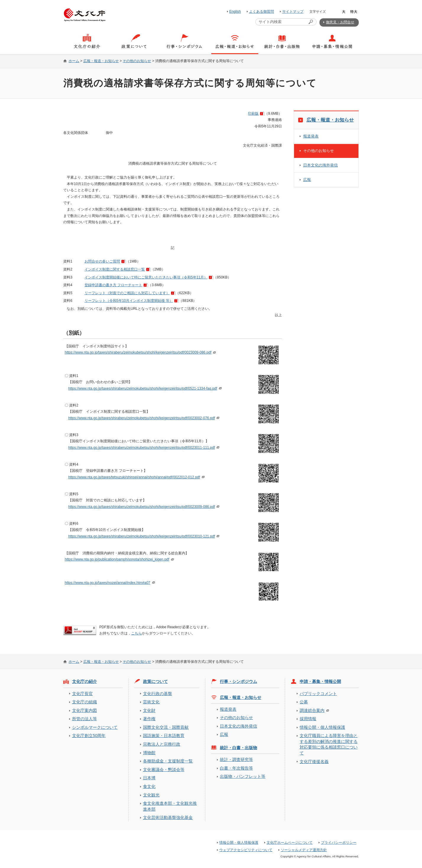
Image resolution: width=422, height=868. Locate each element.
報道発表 (311, 136)
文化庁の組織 (85, 702)
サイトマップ (293, 12)
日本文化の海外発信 (320, 165)
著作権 (149, 719)
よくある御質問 (262, 12)
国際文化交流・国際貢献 (166, 727)
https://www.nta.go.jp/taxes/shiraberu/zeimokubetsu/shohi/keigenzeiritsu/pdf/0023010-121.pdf (142, 536)
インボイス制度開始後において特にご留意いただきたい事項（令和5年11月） (146, 277)
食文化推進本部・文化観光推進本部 (170, 806)
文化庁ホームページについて (290, 843)
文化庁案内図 (85, 710)
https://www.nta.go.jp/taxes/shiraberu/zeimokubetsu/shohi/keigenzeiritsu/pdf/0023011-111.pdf (142, 448)
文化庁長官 (82, 694)
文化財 (149, 710)
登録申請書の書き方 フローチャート (113, 285)
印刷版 (253, 114)
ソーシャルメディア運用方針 (304, 850)
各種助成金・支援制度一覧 (168, 761)
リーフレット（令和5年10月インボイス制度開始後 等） (129, 301)
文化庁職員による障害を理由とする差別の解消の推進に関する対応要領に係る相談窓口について (329, 744)
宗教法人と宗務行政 (162, 744)
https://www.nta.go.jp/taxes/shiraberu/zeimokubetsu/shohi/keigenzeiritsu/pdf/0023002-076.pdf (142, 418)
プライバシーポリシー (339, 843)
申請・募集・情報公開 (320, 681)
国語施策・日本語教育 (164, 736)
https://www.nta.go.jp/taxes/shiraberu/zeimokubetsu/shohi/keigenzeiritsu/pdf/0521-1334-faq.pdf (143, 388)
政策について (155, 681)
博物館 (149, 753)
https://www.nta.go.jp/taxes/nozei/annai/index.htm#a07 (108, 583)
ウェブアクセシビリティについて (246, 850)
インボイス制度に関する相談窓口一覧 (115, 269)
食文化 (149, 786)
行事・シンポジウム (238, 681)
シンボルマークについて (95, 727)
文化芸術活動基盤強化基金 (168, 817)
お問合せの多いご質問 (102, 261)
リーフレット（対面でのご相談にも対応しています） (127, 293)
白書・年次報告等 (236, 768)
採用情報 (308, 719)
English (235, 12)
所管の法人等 (85, 719)
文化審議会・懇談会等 (164, 770)
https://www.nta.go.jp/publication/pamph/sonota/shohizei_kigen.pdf (117, 559)
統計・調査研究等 (236, 759)
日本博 (149, 778)
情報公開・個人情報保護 (322, 727)
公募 (304, 702)
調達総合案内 (312, 710)
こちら (137, 633)
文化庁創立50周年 (89, 736)
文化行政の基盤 (158, 694)
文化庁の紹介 (85, 681)
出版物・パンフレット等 (243, 776)
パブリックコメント (318, 694)
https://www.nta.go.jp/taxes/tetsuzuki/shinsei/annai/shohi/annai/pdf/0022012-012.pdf (134, 477)
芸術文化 (151, 702)
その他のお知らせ (137, 61)
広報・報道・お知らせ (101, 61)
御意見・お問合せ (340, 22)
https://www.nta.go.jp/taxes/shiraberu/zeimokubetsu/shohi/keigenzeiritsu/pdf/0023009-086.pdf (138, 352)
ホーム (74, 61)
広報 (307, 180)
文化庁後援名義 (314, 762)
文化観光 (151, 795)
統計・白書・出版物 (238, 748)
